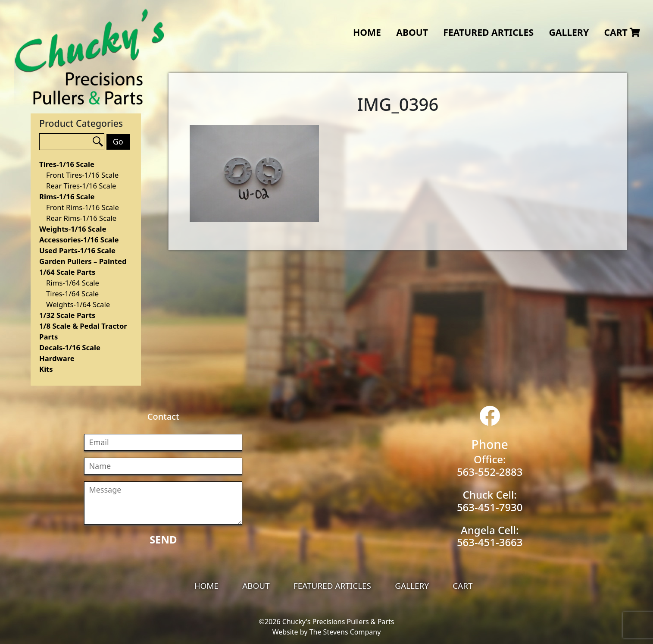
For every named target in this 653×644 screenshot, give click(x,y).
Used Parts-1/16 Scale (77, 250)
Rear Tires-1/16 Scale (81, 186)
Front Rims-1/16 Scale (83, 207)
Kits (46, 369)
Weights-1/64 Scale (78, 304)
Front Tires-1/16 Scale (82, 175)
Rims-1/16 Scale (67, 196)
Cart (622, 32)
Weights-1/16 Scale (73, 229)
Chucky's (90, 57)
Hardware (57, 358)
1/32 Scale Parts (67, 315)
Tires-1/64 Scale (72, 294)
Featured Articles (488, 32)
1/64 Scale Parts (67, 272)
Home (367, 32)
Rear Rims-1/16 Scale (81, 218)
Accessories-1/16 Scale (79, 240)
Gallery (569, 32)
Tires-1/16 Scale (67, 164)
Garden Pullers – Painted (83, 261)
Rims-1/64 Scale (73, 283)
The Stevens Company (345, 632)
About (412, 32)
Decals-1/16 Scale (70, 347)
